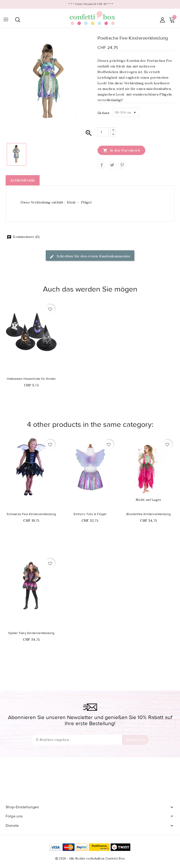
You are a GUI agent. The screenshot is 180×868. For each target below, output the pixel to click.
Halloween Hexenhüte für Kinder (31, 379)
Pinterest (122, 165)
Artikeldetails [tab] (23, 180)
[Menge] (103, 132)
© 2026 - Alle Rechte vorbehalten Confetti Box (90, 859)
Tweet (112, 165)
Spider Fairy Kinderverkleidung (31, 633)
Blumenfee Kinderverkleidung (148, 514)
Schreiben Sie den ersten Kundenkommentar (90, 257)
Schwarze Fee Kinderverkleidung (31, 514)
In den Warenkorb (121, 150)
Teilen (102, 165)
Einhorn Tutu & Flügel (90, 514)
